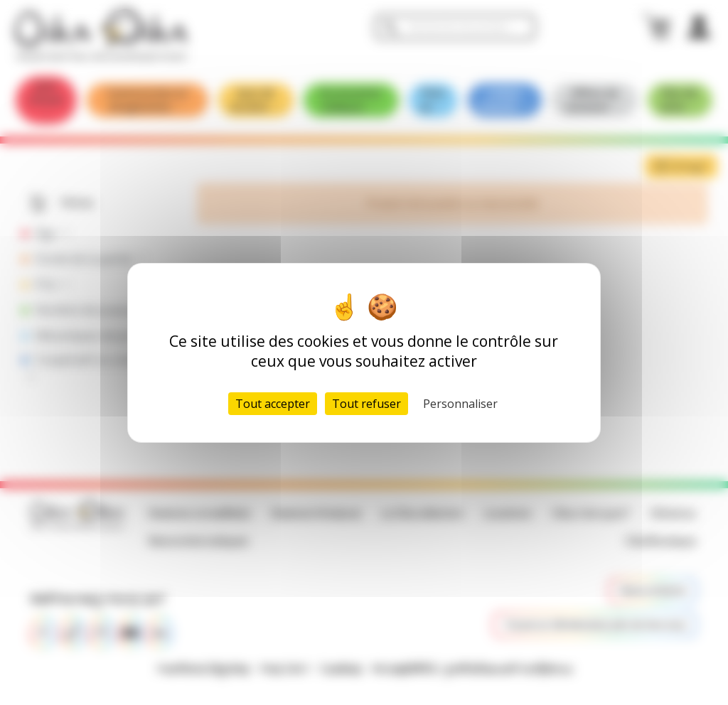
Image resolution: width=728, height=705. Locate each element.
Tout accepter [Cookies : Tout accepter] (273, 404)
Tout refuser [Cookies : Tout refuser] (366, 404)
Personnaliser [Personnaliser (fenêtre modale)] (460, 404)
